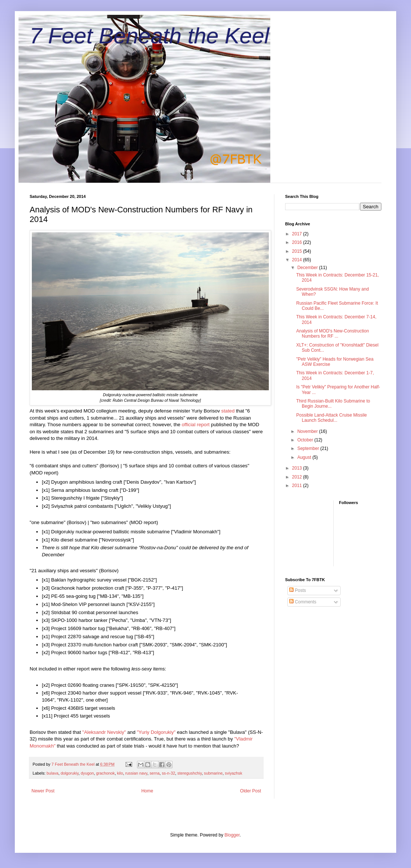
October (306, 440)
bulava (53, 773)
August (305, 457)
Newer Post (43, 791)
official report (196, 425)
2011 (298, 486)
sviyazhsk (233, 773)
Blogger (232, 835)
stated (228, 411)
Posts (298, 590)
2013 (298, 468)
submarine (213, 773)
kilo (120, 773)
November (308, 431)
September (309, 448)
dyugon (87, 773)
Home (147, 791)
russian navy (136, 773)
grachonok (106, 773)
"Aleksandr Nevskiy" (104, 732)
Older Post (250, 791)
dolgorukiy (70, 773)
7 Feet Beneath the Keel (149, 36)
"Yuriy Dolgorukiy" (156, 732)
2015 (298, 251)
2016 (298, 242)
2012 (298, 477)
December (308, 268)
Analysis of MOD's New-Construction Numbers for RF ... (333, 334)
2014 (298, 260)
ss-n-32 (168, 773)
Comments (303, 602)
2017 (298, 234)
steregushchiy (190, 773)
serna (155, 773)
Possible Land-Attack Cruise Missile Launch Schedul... (332, 418)
